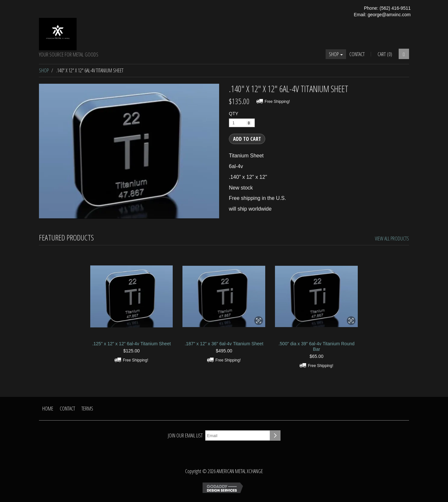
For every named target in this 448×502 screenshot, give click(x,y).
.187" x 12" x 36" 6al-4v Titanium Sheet (224, 344)
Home (48, 409)
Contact (357, 54)
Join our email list (185, 435)
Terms (87, 409)
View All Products (392, 239)
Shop (336, 54)
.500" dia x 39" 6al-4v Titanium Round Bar (317, 346)
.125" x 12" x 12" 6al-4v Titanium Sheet (131, 344)
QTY (234, 114)
